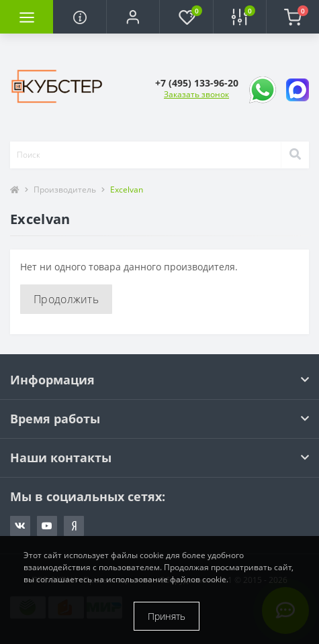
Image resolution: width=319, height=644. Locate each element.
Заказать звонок (196, 94)
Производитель (65, 190)
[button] (133, 17)
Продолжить (66, 299)
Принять (167, 616)
